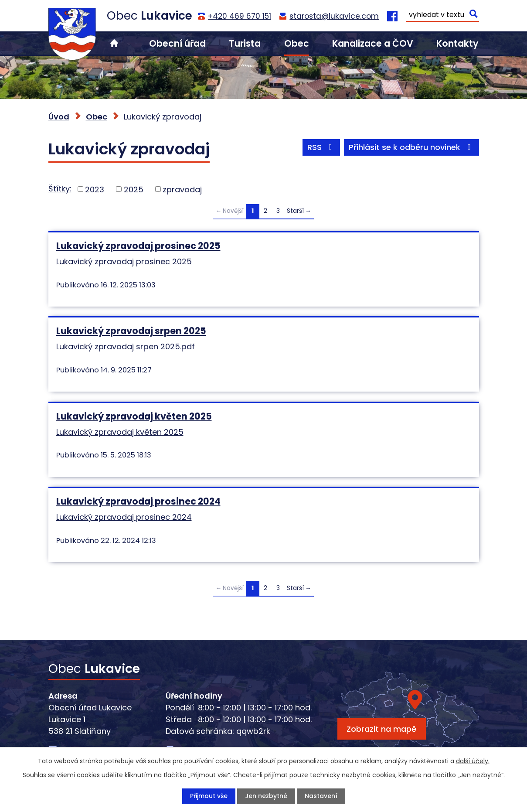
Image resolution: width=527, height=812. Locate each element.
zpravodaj (182, 189)
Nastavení (321, 796)
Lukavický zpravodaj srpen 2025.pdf (126, 346)
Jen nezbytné (266, 796)
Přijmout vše (209, 796)
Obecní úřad (177, 43)
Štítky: (60, 189)
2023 (95, 189)
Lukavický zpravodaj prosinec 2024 (138, 501)
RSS (321, 147)
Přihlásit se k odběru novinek (411, 147)
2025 (134, 189)
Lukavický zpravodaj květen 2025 (134, 416)
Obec (297, 43)
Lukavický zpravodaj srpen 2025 (131, 331)
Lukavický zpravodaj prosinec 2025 (138, 246)
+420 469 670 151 (240, 16)
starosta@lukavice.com (334, 16)
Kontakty (457, 43)
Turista (245, 43)
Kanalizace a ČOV (373, 43)
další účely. (473, 761)
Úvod (114, 44)
